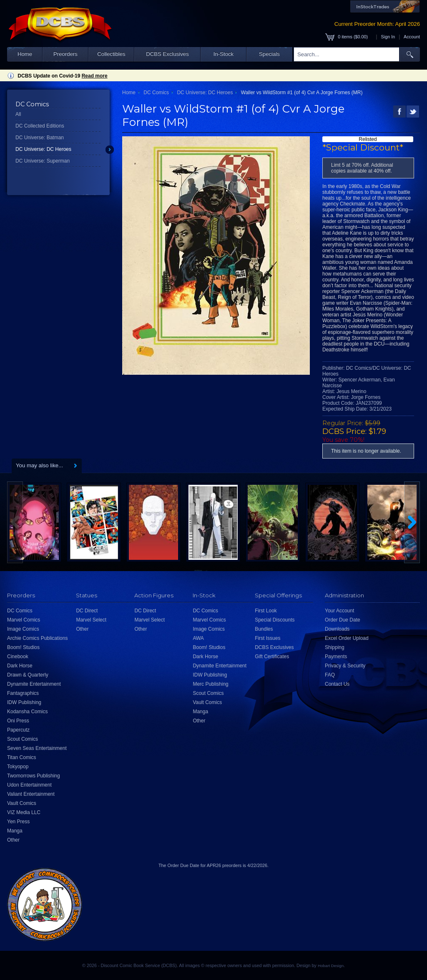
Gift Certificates (272, 657)
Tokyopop (18, 767)
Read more (95, 76)
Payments (336, 657)
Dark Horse (20, 666)
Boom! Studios (23, 647)
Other (13, 840)
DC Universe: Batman (40, 138)
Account (412, 37)
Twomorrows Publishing (34, 776)
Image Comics (23, 629)
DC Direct (87, 611)
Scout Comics (23, 739)
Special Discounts (275, 620)
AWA (198, 638)
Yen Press (18, 822)
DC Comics (156, 93)
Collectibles (111, 54)
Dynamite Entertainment (34, 684)
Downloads (337, 629)
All (18, 114)
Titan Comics (22, 757)
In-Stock (224, 54)
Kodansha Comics (27, 712)
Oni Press (18, 721)
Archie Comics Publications (37, 638)
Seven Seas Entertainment (37, 748)
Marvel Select (91, 620)
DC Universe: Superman (43, 161)
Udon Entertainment (29, 785)
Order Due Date (343, 620)
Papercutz (18, 730)
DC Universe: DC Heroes (43, 149)
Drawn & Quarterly (28, 675)
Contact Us (337, 684)
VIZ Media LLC (24, 812)
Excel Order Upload (347, 638)
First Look (266, 611)
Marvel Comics (24, 620)
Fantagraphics (23, 693)
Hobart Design (331, 966)
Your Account (339, 611)
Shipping (335, 647)
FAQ (330, 675)
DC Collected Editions (40, 126)
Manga (15, 831)
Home (25, 54)
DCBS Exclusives (167, 54)
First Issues (268, 638)
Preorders (65, 54)
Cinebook (18, 657)
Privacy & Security (345, 666)
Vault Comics (22, 803)
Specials (269, 54)
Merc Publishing (210, 684)
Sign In (388, 37)
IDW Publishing (24, 702)
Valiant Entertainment (31, 794)
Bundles (264, 629)
